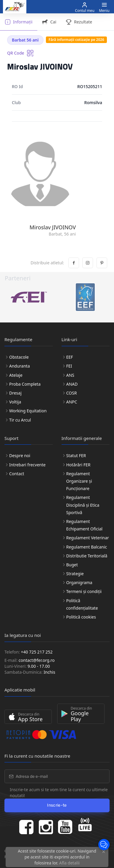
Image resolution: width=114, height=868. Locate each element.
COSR (72, 393)
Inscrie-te (57, 805)
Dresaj (15, 393)
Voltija (15, 402)
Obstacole (19, 357)
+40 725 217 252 (37, 652)
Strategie (75, 574)
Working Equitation (28, 411)
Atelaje (16, 375)
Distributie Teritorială (87, 556)
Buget (72, 565)
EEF (70, 357)
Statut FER (76, 456)
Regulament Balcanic (87, 547)
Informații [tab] (19, 22)
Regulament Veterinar (88, 538)
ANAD (72, 384)
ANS (70, 375)
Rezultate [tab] (79, 22)
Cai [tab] (49, 22)
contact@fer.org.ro (37, 660)
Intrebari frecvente (27, 465)
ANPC (72, 402)
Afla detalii (69, 863)
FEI (69, 366)
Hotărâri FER (78, 465)
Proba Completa (25, 384)
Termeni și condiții (84, 591)
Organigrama (79, 582)
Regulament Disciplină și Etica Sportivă (83, 505)
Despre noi (20, 456)
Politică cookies (81, 617)
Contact (17, 474)
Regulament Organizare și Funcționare (79, 481)
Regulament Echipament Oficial (85, 525)
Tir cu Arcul (20, 420)
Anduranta (20, 366)
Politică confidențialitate (82, 604)
